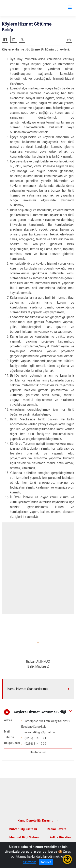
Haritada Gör (38, 752)
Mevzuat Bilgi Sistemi (24, 837)
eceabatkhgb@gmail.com (41, 732)
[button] (38, 643)
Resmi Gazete (57, 829)
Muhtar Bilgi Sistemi (23, 829)
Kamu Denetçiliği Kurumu (35, 821)
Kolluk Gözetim (60, 837)
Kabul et (46, 862)
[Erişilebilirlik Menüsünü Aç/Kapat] (67, 859)
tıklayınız (30, 862)
